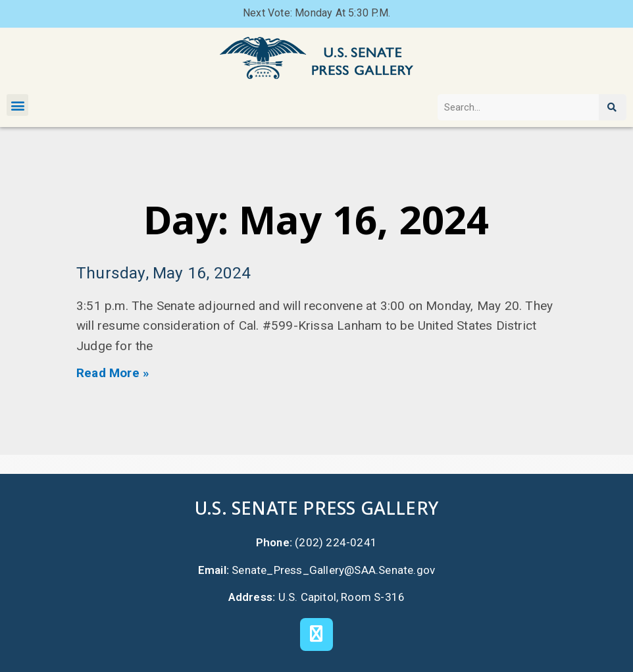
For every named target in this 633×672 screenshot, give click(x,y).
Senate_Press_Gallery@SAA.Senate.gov (333, 570)
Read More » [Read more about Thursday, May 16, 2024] (113, 373)
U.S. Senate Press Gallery (316, 508)
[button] (17, 105)
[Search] (613, 107)
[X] (316, 634)
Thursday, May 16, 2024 (164, 273)
